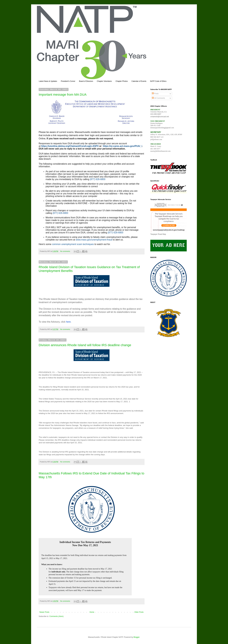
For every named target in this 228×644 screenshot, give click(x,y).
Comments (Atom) (56, 616)
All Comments (158, 98)
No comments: (66, 251)
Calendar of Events (139, 81)
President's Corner (68, 81)
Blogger (137, 637)
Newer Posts (44, 612)
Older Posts (139, 612)
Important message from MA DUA (63, 95)
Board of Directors (86, 81)
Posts (155, 94)
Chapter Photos (122, 81)
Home (92, 612)
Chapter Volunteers (104, 81)
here (68, 322)
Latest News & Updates (48, 81)
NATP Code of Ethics (158, 81)
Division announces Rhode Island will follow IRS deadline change (85, 345)
